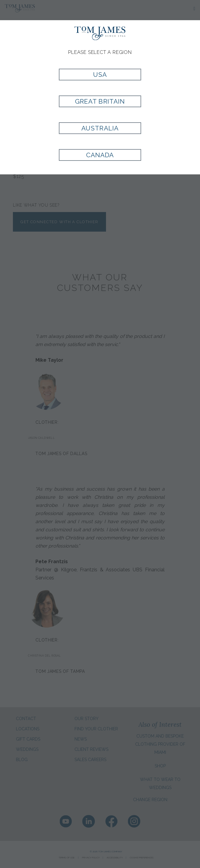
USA (100, 75)
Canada (100, 155)
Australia (100, 128)
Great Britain (100, 101)
